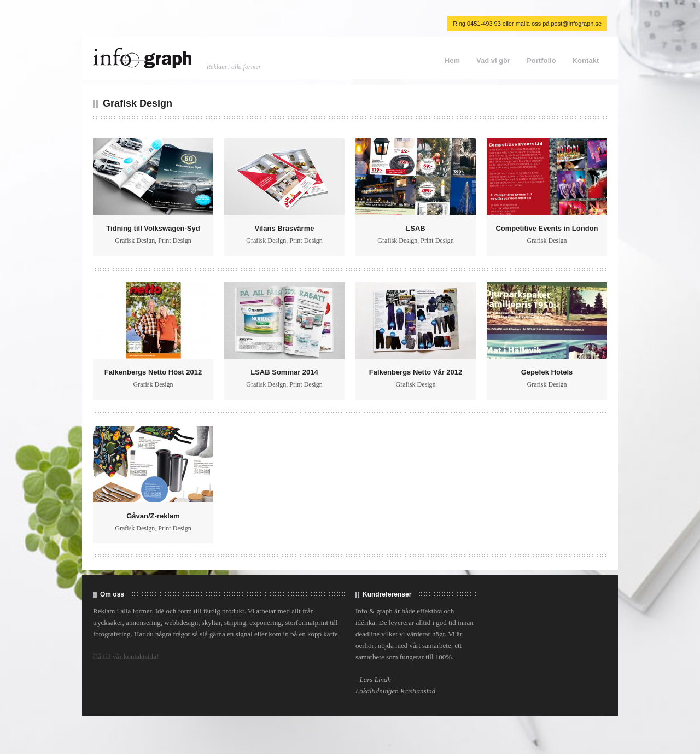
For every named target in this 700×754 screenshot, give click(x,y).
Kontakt (586, 60)
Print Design (174, 241)
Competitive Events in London (547, 228)
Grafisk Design (135, 241)
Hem (452, 60)
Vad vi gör (493, 60)
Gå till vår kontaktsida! (126, 656)
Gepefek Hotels (547, 372)
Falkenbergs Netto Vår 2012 (416, 372)
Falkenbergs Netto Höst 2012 (153, 372)
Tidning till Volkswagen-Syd (153, 228)
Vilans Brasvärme (285, 228)
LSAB (415, 228)
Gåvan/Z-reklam (153, 516)
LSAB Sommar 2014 (284, 372)
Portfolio (541, 60)
